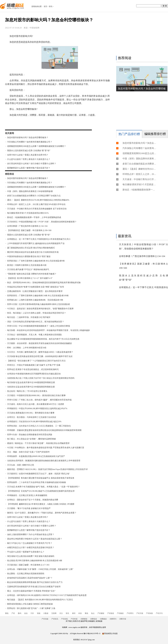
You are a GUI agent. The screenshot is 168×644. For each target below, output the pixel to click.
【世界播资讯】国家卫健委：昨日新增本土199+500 (29, 230)
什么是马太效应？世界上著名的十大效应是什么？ (29, 159)
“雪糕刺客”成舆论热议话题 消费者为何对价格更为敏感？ (32, 274)
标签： (12, 123)
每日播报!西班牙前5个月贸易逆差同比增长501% (28, 213)
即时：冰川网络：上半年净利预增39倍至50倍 (27, 348)
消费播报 (84, 619)
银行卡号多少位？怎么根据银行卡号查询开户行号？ (30, 543)
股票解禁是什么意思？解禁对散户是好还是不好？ (29, 168)
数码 (20, 613)
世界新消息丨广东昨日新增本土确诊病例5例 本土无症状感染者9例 (36, 261)
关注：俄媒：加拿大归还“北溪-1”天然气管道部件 (28, 452)
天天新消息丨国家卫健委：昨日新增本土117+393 (28, 565)
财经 (74, 613)
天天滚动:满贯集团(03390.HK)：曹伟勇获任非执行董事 (31, 413)
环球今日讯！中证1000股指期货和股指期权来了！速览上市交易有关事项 (39, 326)
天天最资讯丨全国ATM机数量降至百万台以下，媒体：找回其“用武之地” (39, 474)
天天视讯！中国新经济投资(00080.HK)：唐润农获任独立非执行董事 (36, 395)
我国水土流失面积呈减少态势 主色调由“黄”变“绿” (29, 151)
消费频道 (103, 619)
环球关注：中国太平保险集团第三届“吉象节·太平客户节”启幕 (34, 365)
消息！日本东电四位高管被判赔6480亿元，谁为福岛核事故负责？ (36, 322)
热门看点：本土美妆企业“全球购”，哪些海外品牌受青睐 (32, 439)
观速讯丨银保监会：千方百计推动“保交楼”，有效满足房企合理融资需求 (38, 443)
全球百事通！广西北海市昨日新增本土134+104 (27, 226)
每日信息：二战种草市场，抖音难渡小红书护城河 (29, 317)
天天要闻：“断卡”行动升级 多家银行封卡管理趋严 (29, 508)
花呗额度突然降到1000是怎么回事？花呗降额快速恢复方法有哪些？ (37, 146)
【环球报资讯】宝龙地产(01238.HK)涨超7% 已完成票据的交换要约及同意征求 (41, 491)
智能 (39, 613)
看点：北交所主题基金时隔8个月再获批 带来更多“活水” (31, 591)
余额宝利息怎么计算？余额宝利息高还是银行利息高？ (31, 548)
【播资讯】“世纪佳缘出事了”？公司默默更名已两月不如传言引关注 (36, 361)
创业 (26, 613)
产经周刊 (130, 613)
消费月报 (123, 619)
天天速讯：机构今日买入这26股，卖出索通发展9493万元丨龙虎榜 (36, 404)
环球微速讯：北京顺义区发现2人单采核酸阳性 (27, 495)
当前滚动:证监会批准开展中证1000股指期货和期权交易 (31, 387)
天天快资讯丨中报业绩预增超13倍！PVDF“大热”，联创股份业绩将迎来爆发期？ (42, 222)
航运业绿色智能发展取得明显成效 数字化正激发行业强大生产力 (35, 582)
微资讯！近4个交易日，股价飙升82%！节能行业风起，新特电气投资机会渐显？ (42, 513)
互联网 (54, 613)
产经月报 (140, 613)
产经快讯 (55, 619)
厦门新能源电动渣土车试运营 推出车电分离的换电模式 (31, 248)
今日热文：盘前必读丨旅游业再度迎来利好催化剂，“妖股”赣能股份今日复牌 (40, 309)
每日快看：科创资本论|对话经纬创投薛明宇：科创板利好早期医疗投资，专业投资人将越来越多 (49, 330)
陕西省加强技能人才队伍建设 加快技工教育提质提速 (30, 604)
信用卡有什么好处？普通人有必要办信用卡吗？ (28, 155)
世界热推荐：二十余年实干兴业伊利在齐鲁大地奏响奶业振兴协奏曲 (37, 482)
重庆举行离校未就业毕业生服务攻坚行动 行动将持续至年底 (33, 252)
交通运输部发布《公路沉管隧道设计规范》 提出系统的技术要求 (35, 291)
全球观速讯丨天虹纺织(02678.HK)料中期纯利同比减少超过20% (34, 422)
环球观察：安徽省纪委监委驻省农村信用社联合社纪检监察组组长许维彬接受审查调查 (44, 430)
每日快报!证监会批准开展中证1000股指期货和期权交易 (31, 382)
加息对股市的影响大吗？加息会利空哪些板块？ (28, 138)
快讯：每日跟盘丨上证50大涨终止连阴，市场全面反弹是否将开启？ (37, 313)
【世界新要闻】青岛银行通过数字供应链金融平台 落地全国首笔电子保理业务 (41, 478)
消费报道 (94, 619)
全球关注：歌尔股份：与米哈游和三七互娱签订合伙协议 (32, 417)
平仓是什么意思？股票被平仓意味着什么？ (26, 552)
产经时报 (74, 619)
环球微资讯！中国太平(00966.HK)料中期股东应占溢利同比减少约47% (37, 409)
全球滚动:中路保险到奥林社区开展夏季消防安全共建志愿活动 (34, 374)
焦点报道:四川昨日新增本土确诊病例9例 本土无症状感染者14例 (35, 561)
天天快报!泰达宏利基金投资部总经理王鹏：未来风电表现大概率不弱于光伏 (40, 356)
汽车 (32, 613)
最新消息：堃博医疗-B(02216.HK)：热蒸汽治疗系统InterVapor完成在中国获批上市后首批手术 (47, 469)
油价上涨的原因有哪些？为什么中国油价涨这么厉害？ (31, 534)
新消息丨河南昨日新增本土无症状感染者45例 (27, 265)
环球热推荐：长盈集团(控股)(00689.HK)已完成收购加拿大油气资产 (36, 456)
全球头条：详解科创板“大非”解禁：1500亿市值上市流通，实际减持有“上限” (40, 569)
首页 (45, 6)
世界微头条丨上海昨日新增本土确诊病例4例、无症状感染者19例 (35, 300)
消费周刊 (113, 619)
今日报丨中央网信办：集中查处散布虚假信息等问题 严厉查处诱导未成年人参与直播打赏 (46, 448)
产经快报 (149, 613)
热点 (93, 613)
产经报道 (111, 613)
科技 (80, 613)
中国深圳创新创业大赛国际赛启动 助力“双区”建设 (29, 256)
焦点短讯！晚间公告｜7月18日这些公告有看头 (27, 391)
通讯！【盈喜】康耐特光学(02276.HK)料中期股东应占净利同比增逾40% (38, 200)
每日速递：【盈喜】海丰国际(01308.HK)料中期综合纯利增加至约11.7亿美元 (40, 600)
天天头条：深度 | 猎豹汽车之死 (21, 465)
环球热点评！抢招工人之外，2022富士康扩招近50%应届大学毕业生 (36, 204)
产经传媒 (45, 619)
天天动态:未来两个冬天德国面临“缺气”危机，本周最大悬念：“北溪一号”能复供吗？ (43, 487)
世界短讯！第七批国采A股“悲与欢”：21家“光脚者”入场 (31, 608)
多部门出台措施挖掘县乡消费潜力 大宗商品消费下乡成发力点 (34, 196)
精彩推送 (10, 174)
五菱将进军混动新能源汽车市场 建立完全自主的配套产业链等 (34, 587)
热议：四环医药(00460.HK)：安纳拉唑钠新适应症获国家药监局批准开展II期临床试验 (44, 283)
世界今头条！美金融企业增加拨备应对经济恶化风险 (30, 435)
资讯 (51, 6)
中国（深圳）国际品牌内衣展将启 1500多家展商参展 (30, 191)
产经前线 (64, 619)
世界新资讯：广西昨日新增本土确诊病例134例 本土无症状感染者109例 (38, 296)
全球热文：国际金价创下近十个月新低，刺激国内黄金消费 (33, 500)
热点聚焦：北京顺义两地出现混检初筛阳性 (26, 574)
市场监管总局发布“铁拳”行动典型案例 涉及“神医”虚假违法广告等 (36, 287)
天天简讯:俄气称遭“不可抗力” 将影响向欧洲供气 (28, 270)
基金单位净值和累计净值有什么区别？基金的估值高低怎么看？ (35, 539)
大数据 (46, 613)
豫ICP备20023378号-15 (92, 633)
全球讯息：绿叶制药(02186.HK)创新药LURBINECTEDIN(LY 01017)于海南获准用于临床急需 (47, 595)
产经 (13, 613)
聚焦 (7, 613)
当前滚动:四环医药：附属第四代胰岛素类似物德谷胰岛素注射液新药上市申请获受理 (44, 461)
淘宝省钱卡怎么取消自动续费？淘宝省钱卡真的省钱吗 (31, 556)
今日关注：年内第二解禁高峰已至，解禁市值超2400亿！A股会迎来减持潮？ (40, 352)
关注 (61, 613)
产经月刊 (159, 613)
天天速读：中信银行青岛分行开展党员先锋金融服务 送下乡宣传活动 (37, 209)
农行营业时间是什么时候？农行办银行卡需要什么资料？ (32, 164)
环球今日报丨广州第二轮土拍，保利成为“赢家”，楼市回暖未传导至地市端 (39, 400)
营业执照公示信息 (110, 633)
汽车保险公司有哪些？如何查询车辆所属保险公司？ (30, 142)
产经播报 (101, 613)
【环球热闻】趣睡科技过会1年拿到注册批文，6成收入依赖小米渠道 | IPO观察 (41, 504)
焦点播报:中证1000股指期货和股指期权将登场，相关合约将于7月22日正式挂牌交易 (43, 339)
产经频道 (120, 613)
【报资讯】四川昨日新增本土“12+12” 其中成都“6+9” (30, 278)
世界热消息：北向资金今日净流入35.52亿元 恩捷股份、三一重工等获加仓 (39, 426)
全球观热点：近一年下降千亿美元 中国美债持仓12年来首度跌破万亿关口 (39, 239)
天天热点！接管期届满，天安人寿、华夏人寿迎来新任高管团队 (35, 335)
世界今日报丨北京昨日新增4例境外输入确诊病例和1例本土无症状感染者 (39, 304)
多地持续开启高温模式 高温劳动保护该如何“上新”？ (30, 578)
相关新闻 (10, 133)
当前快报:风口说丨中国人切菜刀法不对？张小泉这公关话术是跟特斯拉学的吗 (41, 378)
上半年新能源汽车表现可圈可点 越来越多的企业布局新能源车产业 (36, 243)
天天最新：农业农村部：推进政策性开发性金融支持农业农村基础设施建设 (39, 343)
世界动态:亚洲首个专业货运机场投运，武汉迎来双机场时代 (33, 369)
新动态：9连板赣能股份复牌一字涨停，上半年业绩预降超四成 (34, 217)
